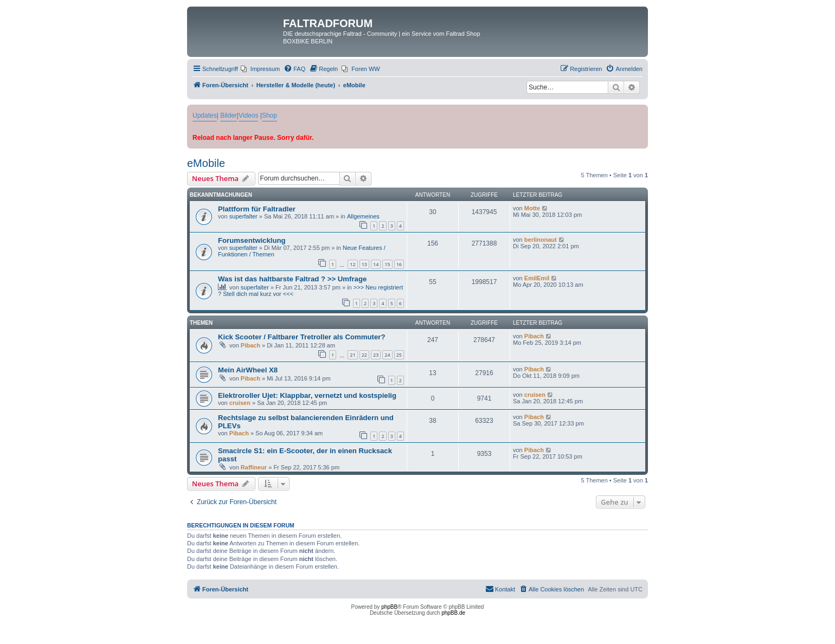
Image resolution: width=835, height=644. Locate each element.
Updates (205, 115)
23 (376, 355)
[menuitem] (260, 69)
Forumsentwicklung (252, 240)
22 (364, 355)
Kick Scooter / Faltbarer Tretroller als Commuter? (302, 337)
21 (352, 355)
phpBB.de (453, 613)
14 (376, 264)
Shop (269, 115)
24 (387, 355)
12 (352, 264)
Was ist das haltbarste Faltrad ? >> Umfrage (292, 279)
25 (399, 355)
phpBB (389, 607)
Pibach (251, 345)
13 (364, 264)
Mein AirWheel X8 (248, 370)
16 (399, 264)
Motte (532, 208)
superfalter (243, 216)
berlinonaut (541, 240)
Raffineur (254, 467)
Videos (248, 115)
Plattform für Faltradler (257, 209)
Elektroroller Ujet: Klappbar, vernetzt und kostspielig (307, 395)
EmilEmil (537, 278)
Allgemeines (363, 216)
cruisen (240, 403)
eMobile (206, 163)
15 (387, 264)
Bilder (229, 115)
